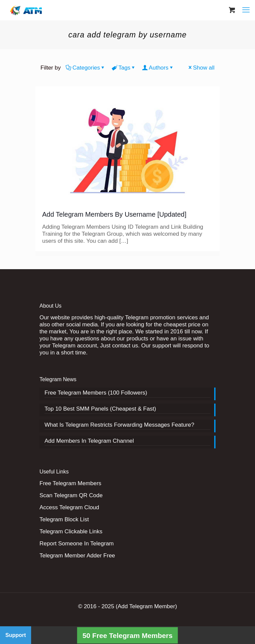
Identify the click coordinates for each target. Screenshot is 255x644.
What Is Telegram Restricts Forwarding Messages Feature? (119, 425)
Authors (158, 68)
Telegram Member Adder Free (77, 556)
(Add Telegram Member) (146, 606)
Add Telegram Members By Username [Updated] (114, 214)
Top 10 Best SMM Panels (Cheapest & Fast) (100, 409)
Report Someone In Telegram (77, 544)
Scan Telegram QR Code (71, 495)
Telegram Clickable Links (71, 531)
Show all (201, 68)
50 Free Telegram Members (127, 635)
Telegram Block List (64, 519)
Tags (124, 68)
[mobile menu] (246, 10)
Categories (86, 68)
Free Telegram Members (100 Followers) (96, 393)
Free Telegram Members (70, 483)
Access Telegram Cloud (69, 507)
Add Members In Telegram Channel (89, 441)
